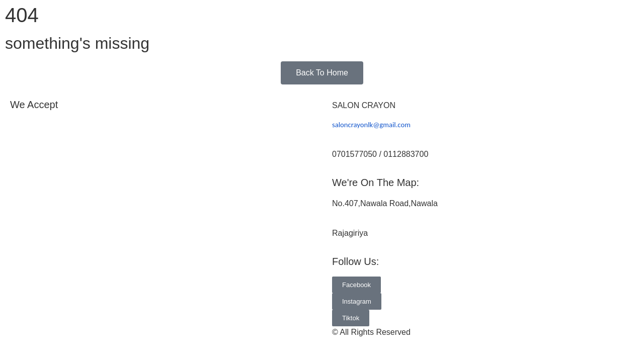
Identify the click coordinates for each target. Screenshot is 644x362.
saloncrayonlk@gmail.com (371, 125)
